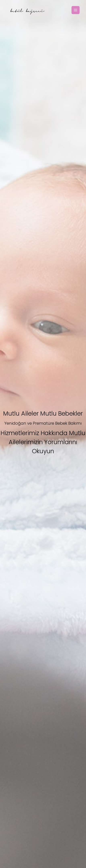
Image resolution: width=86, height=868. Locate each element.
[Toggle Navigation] (76, 10)
